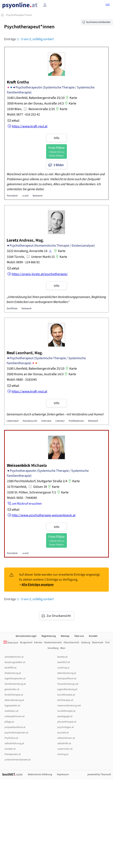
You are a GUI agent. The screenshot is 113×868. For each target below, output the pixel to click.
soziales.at (10, 749)
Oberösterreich (71, 643)
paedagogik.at (65, 716)
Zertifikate (12, 309)
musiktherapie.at (66, 711)
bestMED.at (10, 668)
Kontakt (93, 636)
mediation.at (11, 711)
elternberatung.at (67, 673)
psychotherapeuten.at (16, 733)
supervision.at (65, 749)
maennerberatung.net (69, 706)
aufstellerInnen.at (14, 657)
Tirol (107, 643)
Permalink (12, 196)
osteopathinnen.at (15, 716)
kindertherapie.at (14, 695)
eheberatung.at (13, 673)
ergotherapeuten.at (15, 679)
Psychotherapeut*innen (19, 15)
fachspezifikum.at (67, 679)
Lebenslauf (13, 421)
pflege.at (9, 722)
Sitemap (65, 636)
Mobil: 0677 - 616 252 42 (23, 114)
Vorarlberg (53, 648)
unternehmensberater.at (18, 760)
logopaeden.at (12, 706)
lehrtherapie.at (65, 700)
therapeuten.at (13, 754)
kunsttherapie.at (66, 695)
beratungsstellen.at (15, 662)
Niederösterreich (53, 643)
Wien (63, 648)
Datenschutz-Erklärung (40, 774)
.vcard (25, 196)
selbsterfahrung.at (14, 743)
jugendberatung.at (67, 689)
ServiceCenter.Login (26, 636)
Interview (46, 421)
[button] (108, 5)
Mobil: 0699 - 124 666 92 (23, 262)
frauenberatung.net (68, 684)
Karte (71, 98)
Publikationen (76, 421)
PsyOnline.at (11, 738)
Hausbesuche (30, 421)
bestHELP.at (64, 662)
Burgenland (26, 643)
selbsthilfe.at (64, 743)
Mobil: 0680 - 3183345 (22, 380)
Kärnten (38, 643)
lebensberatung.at (14, 700)
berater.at (62, 657)
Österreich (11, 643)
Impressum (63, 774)
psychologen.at (66, 727)
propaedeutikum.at (15, 727)
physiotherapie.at (67, 722)
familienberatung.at (15, 684)
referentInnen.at (66, 738)
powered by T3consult (99, 774)
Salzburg (86, 643)
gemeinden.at (12, 689)
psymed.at (63, 733)
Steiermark (98, 643)
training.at (63, 754)
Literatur (60, 421)
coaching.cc (63, 668)
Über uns (79, 636)
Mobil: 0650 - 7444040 (22, 498)
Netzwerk (38, 196)
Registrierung (49, 636)
